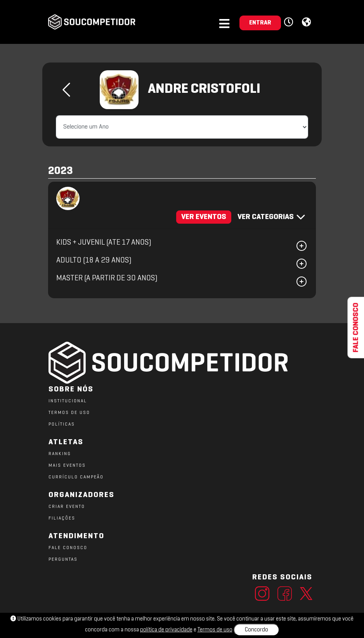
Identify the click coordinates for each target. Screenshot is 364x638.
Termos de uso (215, 630)
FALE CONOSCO (68, 548)
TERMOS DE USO (69, 413)
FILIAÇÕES (62, 518)
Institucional (68, 401)
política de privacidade (166, 630)
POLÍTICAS (62, 424)
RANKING (60, 454)
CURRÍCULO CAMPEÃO (76, 477)
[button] (290, 23)
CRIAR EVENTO (67, 507)
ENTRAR (260, 23)
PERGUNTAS (63, 560)
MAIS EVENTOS (67, 466)
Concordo (257, 630)
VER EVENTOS (204, 217)
